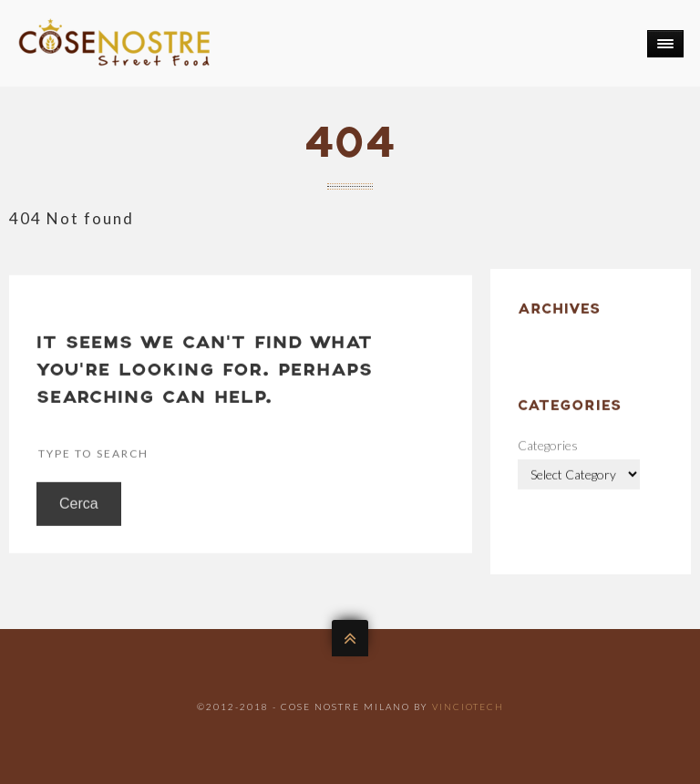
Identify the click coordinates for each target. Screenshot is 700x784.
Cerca (79, 521)
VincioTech (468, 707)
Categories (548, 463)
